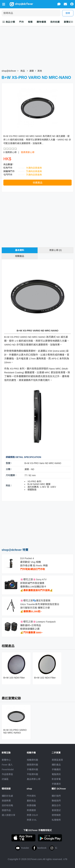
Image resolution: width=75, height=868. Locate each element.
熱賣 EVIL (32, 820)
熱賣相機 (31, 805)
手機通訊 (56, 769)
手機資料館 (32, 769)
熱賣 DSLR (32, 815)
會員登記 (56, 810)
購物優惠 (41, 22)
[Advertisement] (38, 524)
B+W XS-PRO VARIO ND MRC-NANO (15, 731)
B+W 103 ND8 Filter (14, 678)
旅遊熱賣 (6, 801)
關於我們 (56, 796)
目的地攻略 (7, 805)
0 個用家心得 (10, 152)
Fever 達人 (7, 765)
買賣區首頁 (57, 760)
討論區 (5, 779)
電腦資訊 (56, 774)
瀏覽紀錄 (68, 22)
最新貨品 (31, 801)
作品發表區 (7, 774)
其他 (40, 71)
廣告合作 (56, 805)
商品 (23, 71)
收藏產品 (38, 183)
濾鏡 (31, 71)
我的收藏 (55, 22)
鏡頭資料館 (32, 765)
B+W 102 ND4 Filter (45, 678)
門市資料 (31, 796)
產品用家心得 (34, 779)
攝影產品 (56, 765)
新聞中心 (6, 760)
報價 (30, 22)
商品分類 (9, 22)
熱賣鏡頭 (31, 810)
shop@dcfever (9, 71)
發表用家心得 (28, 152)
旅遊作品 (6, 810)
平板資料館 (32, 774)
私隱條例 (56, 820)
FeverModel (8, 769)
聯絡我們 (56, 801)
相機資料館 (32, 760)
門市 (22, 22)
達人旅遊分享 (9, 815)
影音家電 (56, 779)
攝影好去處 (7, 796)
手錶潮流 (56, 784)
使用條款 (56, 815)
